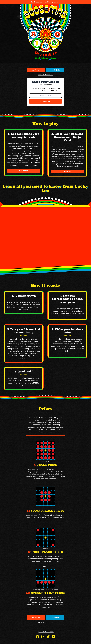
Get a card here (45, 85)
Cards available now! (45, 2)
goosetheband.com (46, 632)
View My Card (45, 101)
